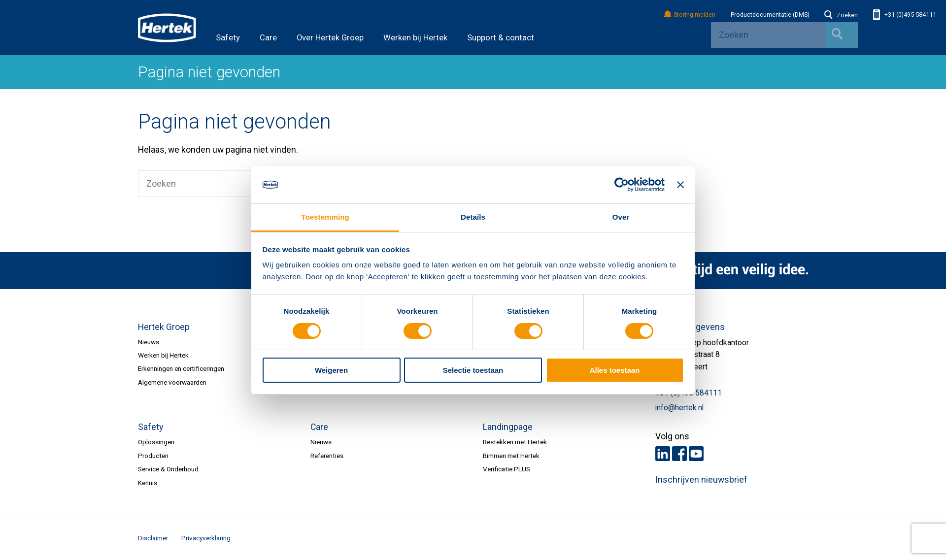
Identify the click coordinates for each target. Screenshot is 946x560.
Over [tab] (621, 217)
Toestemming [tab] (325, 217)
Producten (153, 456)
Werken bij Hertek (415, 38)
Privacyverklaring (206, 538)
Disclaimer (153, 538)
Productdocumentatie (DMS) (770, 15)
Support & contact (501, 38)
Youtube (696, 454)
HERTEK (167, 28)
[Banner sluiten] (680, 185)
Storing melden (690, 15)
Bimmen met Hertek (511, 456)
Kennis (148, 483)
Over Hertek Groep (330, 38)
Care (268, 38)
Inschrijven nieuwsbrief (701, 480)
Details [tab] (473, 217)
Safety (228, 38)
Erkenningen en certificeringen (181, 368)
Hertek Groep (164, 327)
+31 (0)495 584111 (905, 15)
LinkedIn (663, 454)
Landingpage (508, 427)
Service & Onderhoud (168, 469)
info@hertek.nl (679, 408)
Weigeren (331, 370)
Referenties (327, 456)
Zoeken (841, 15)
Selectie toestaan (473, 370)
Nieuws (149, 342)
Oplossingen (156, 442)
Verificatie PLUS (507, 469)
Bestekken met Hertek (515, 442)
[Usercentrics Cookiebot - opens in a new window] (622, 185)
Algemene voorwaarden (172, 382)
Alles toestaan (615, 370)
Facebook (679, 454)
